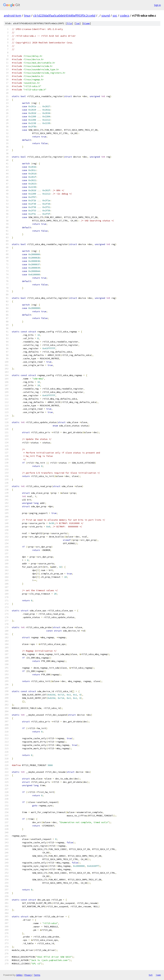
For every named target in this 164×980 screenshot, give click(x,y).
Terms (37, 975)
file (69, 23)
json (158, 975)
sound (106, 16)
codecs (125, 16)
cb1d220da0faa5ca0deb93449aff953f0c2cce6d (64, 16)
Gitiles (19, 975)
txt (151, 975)
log (78, 23)
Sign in (157, 5)
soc (115, 16)
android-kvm (13, 16)
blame (87, 23)
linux (27, 16)
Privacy (28, 975)
